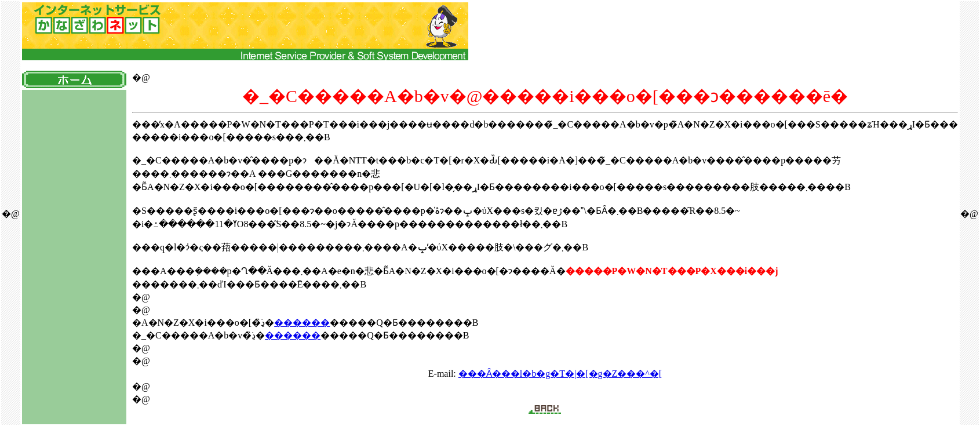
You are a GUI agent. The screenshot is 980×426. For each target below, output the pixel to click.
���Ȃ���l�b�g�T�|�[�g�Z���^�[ (560, 374)
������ (302, 323)
